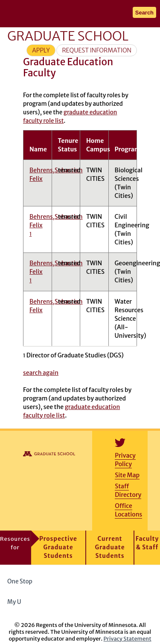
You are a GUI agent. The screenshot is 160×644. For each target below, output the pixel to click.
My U (17, 602)
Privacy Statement (128, 638)
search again (41, 373)
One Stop (20, 582)
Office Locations (128, 510)
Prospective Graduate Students (58, 547)
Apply (41, 50)
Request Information (97, 50)
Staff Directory (128, 490)
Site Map (127, 475)
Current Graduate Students (110, 547)
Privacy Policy (125, 460)
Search (144, 13)
